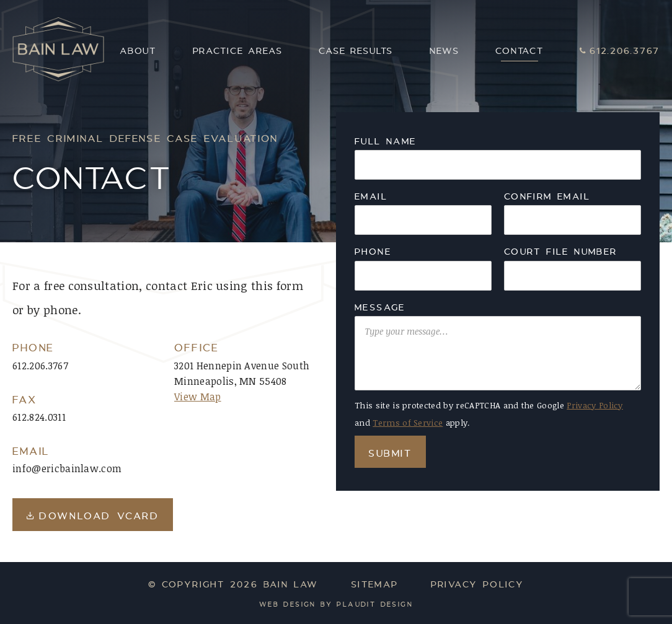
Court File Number (561, 250)
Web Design (288, 604)
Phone (373, 250)
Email (371, 195)
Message (380, 306)
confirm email (547, 195)
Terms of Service (408, 423)
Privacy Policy (595, 405)
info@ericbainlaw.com (67, 468)
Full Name (386, 140)
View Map (198, 397)
